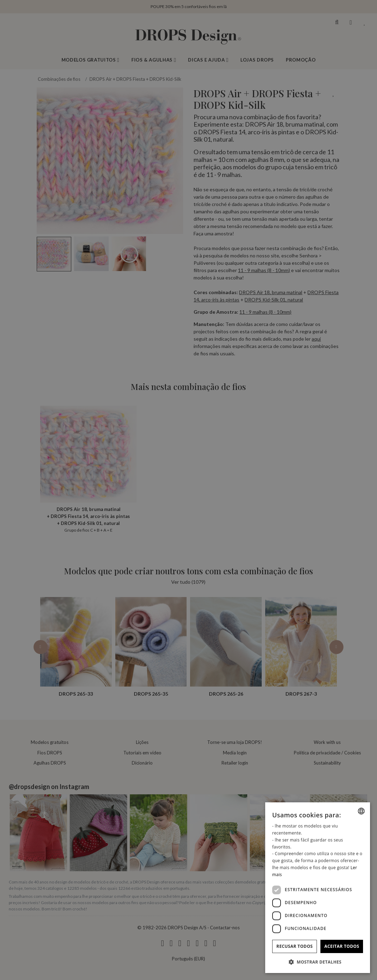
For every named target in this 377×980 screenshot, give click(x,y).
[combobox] (361, 811)
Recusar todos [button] (295, 946)
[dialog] (318, 888)
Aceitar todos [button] (342, 946)
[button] (318, 962)
